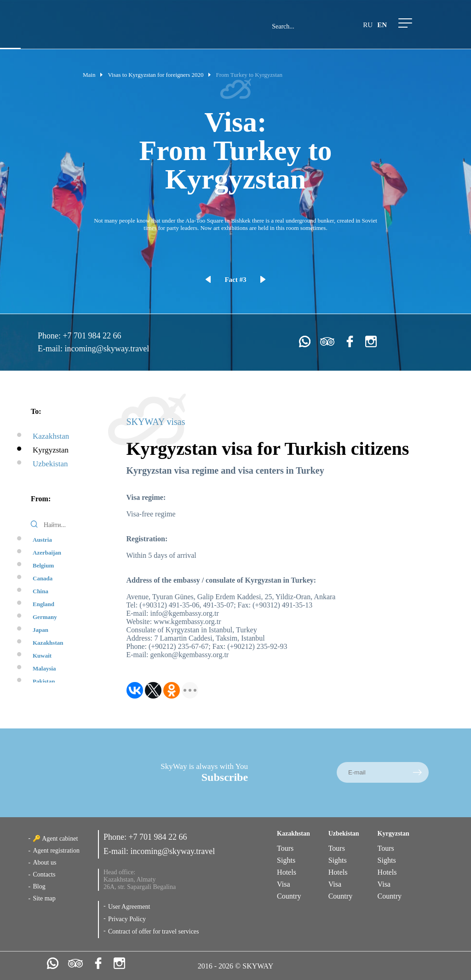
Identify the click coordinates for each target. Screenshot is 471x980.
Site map (44, 898)
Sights (286, 860)
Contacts (44, 874)
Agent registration (56, 851)
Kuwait (42, 656)
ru (368, 25)
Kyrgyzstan (51, 450)
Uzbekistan (50, 464)
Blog (39, 886)
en (382, 25)
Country (289, 896)
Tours (285, 848)
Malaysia (44, 668)
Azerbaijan (47, 553)
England (43, 604)
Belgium (43, 565)
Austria (42, 540)
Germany (45, 617)
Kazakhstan (51, 436)
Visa (283, 884)
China (40, 591)
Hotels (287, 872)
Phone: (50, 336)
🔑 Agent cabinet (55, 839)
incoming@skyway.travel (107, 349)
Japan (40, 630)
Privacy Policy (127, 919)
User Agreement (129, 907)
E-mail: (51, 349)
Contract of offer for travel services (154, 931)
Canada (43, 578)
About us (44, 863)
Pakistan (44, 681)
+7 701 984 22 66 (92, 336)
